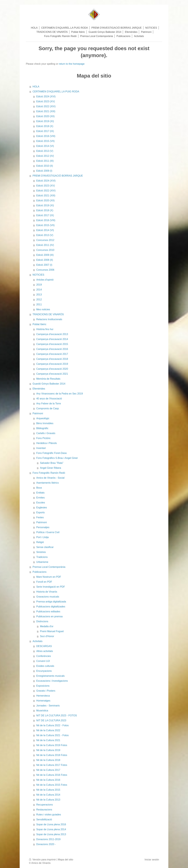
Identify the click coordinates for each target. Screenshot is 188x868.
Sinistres (41, 552)
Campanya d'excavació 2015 (52, 344)
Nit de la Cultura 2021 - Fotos (52, 735)
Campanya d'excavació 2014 (52, 339)
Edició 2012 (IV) (45, 156)
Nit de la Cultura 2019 (48, 750)
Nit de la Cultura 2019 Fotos (52, 745)
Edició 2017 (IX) (45, 131)
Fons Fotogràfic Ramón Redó (49, 473)
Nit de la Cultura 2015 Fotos (52, 785)
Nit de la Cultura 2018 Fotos (52, 755)
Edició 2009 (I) (44, 171)
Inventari (41, 448)
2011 (39, 304)
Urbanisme (42, 562)
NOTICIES (38, 275)
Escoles (41, 503)
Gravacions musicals (48, 597)
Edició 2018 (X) (45, 126)
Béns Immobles (45, 423)
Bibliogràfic (42, 428)
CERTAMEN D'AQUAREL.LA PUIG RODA (56, 92)
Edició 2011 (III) (45, 161)
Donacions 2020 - (46, 844)
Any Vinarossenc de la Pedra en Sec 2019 (59, 394)
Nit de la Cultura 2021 (48, 740)
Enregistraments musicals (50, 676)
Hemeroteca (43, 696)
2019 (39, 285)
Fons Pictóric (43, 438)
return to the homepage (72, 64)
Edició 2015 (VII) (45, 141)
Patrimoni (38, 413)
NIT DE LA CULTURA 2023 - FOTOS (57, 715)
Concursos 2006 (45, 270)
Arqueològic (43, 418)
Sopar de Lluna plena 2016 (51, 824)
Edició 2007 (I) (44, 265)
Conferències (44, 656)
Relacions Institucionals (49, 319)
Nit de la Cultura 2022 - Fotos (52, 725)
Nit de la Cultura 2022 (48, 730)
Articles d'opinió (45, 280)
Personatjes (43, 527)
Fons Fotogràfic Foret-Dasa (51, 453)
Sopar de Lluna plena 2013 (51, 834)
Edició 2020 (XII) (45, 116)
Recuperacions (45, 805)
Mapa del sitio (66, 860)
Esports (40, 512)
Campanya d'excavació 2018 (52, 359)
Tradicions (42, 557)
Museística (42, 711)
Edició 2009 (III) (45, 255)
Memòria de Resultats (48, 379)
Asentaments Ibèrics (47, 483)
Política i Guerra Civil (48, 532)
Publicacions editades (48, 611)
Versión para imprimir (43, 860)
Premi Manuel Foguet (52, 631)
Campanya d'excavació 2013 (52, 334)
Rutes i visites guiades (49, 815)
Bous (39, 488)
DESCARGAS (44, 646)
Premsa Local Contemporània (49, 567)
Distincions (42, 621)
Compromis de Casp (48, 408)
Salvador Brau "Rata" (52, 463)
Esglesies (42, 508)
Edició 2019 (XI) (45, 121)
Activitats (37, 641)
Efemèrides (39, 389)
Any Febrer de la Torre (49, 404)
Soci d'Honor (47, 636)
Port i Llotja (42, 537)
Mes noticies (43, 309)
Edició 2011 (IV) (45, 245)
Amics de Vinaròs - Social (50, 478)
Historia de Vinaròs (47, 592)
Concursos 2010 (45, 250)
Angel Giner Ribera (50, 468)
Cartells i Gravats (46, 433)
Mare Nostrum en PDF (49, 577)
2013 (39, 295)
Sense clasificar (45, 547)
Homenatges (43, 701)
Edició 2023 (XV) (46, 101)
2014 (39, 290)
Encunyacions (44, 671)
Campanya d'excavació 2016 (52, 349)
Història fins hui (45, 329)
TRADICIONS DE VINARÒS (48, 314)
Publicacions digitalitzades (51, 607)
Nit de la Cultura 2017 (48, 770)
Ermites (40, 498)
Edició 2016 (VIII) (46, 136)
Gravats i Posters (46, 691)
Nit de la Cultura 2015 (48, 790)
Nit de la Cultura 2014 (48, 795)
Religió (40, 542)
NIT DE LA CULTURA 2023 (51, 720)
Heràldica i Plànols (47, 443)
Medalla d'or (47, 626)
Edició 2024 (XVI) (46, 96)
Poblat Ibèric (39, 324)
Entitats (40, 493)
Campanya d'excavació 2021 (52, 374)
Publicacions (39, 572)
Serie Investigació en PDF (51, 587)
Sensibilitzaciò (44, 819)
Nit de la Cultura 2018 (48, 760)
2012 (39, 300)
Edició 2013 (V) (45, 151)
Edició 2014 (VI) (45, 146)
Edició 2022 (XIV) (46, 106)
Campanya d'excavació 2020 (52, 369)
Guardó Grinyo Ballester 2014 (49, 384)
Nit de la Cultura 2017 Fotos (52, 765)
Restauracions (44, 810)
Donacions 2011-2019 (48, 839)
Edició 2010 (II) (45, 166)
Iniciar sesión (152, 860)
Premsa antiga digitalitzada (51, 602)
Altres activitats (45, 651)
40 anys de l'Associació (49, 399)
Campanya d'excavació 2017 (52, 354)
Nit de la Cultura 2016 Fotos (52, 775)
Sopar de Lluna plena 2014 (51, 829)
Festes (40, 517)
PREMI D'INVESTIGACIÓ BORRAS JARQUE (58, 176)
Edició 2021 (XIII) (46, 111)
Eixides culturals (45, 666)
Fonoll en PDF (44, 582)
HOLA (36, 87)
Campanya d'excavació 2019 (52, 364)
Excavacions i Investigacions (52, 681)
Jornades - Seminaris (48, 706)
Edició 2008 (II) (45, 260)
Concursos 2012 (45, 240)
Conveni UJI (43, 661)
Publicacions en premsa (49, 616)
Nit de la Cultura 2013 (48, 800)
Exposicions (43, 686)
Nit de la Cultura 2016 (48, 780)
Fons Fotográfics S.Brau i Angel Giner (57, 458)
